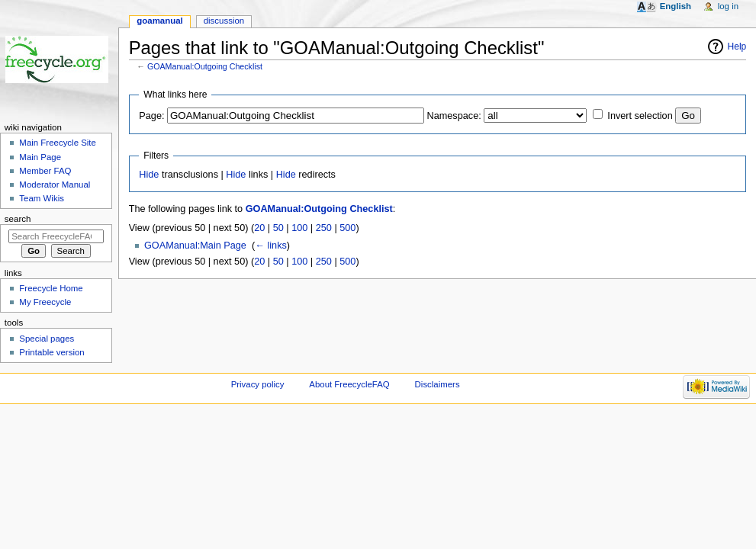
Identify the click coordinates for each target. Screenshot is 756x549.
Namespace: (454, 116)
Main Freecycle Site (58, 143)
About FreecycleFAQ (349, 384)
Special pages (47, 339)
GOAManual (159, 21)
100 (299, 228)
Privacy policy (258, 384)
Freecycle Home (51, 288)
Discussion (224, 21)
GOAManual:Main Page (195, 246)
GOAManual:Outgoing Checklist (205, 66)
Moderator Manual (55, 185)
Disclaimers (438, 384)
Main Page (40, 157)
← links (271, 246)
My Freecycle (45, 302)
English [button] (676, 6)
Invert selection (640, 116)
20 (259, 228)
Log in (728, 6)
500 (347, 228)
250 (324, 228)
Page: (151, 116)
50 (278, 228)
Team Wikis (42, 198)
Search (18, 219)
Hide (149, 175)
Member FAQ (45, 171)
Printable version (51, 352)
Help (737, 47)
